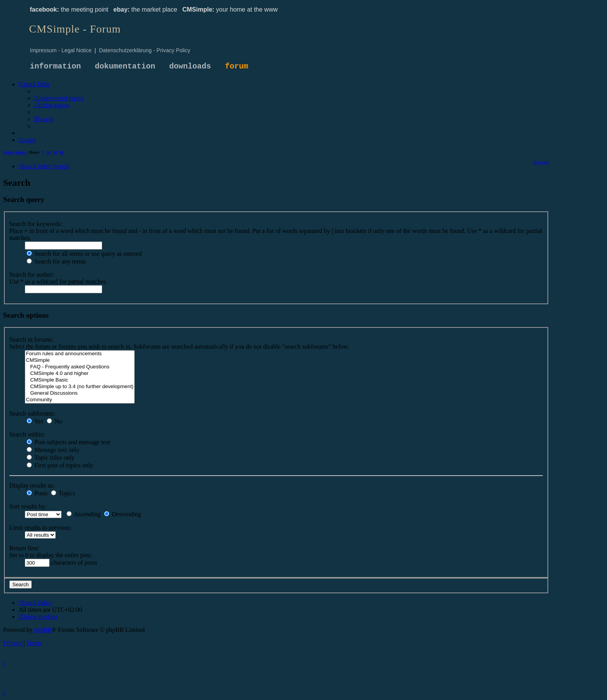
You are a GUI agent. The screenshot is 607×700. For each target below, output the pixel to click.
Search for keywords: (36, 224)
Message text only (53, 450)
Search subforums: (33, 413)
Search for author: (32, 275)
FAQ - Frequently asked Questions (80, 367)
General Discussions (80, 393)
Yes (35, 421)
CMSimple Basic (80, 380)
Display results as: (32, 485)
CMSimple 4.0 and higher (80, 374)
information (55, 66)
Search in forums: (31, 340)
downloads (190, 66)
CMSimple (80, 360)
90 (61, 152)
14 (49, 152)
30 (55, 152)
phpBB (43, 630)
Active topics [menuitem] (15, 152)
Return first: (24, 548)
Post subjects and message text (69, 442)
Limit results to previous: (40, 528)
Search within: (27, 434)
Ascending (84, 514)
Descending (123, 514)
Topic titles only (51, 458)
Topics (63, 493)
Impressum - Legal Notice (61, 50)
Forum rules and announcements (80, 354)
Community (80, 400)
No (55, 421)
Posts (37, 493)
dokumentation (125, 66)
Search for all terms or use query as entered (84, 254)
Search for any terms (56, 261)
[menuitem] (59, 98)
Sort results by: (28, 506)
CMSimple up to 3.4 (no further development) (80, 387)
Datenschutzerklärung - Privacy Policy (145, 50)
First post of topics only (60, 465)
